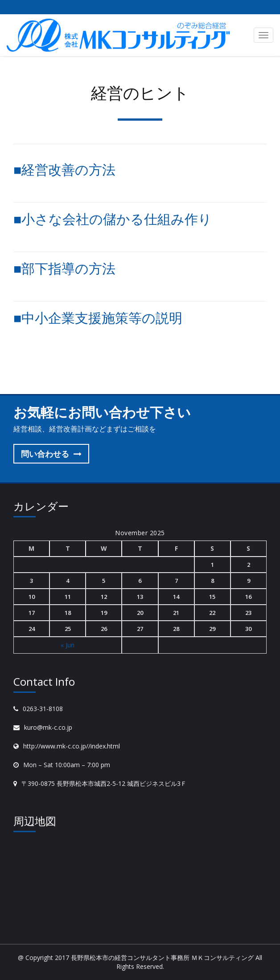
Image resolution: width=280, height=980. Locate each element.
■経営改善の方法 (64, 169)
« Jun (68, 645)
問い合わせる (51, 454)
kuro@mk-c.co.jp (48, 727)
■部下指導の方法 (64, 268)
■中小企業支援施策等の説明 (98, 318)
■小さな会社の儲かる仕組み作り (113, 219)
